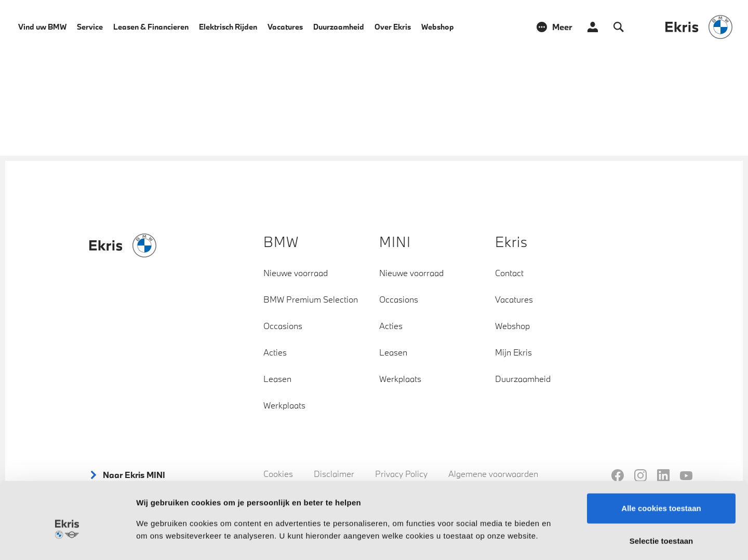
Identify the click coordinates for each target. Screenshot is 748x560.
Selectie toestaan (662, 493)
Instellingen (559, 539)
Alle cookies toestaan (661, 460)
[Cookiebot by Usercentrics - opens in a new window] (67, 540)
